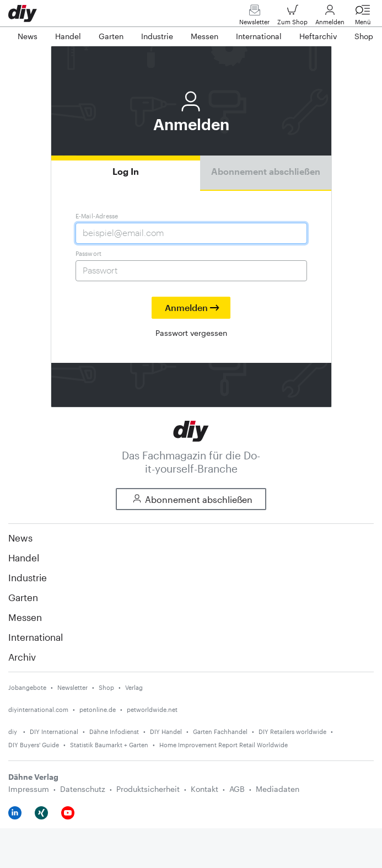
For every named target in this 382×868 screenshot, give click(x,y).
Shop (106, 687)
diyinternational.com (38, 709)
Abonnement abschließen (266, 171)
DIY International (54, 732)
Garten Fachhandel (220, 732)
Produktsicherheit (148, 789)
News (20, 538)
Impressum (29, 789)
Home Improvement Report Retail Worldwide (224, 745)
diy (14, 732)
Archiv (22, 657)
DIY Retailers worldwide (292, 732)
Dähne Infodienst (114, 732)
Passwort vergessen (191, 333)
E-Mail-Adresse (97, 216)
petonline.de (98, 709)
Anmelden (330, 17)
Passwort (89, 253)
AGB (237, 789)
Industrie (28, 577)
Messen (25, 617)
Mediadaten (278, 789)
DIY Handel (166, 732)
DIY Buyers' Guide (34, 745)
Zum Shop (292, 17)
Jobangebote (27, 687)
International (36, 637)
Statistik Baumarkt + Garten (109, 745)
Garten (23, 597)
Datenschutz (83, 789)
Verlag (134, 687)
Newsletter (254, 17)
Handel (24, 558)
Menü (363, 17)
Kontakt (205, 789)
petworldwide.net (152, 709)
